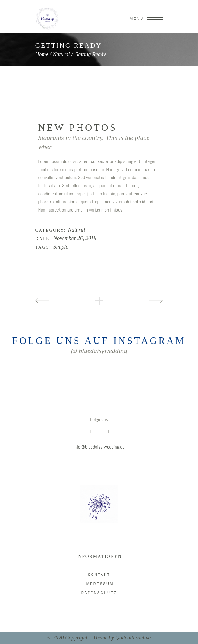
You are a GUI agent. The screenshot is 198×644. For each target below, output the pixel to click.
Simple (61, 247)
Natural (61, 54)
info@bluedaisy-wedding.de (99, 447)
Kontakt (99, 575)
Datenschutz (99, 593)
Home (42, 54)
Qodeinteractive (133, 638)
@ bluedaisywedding (99, 351)
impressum (99, 584)
